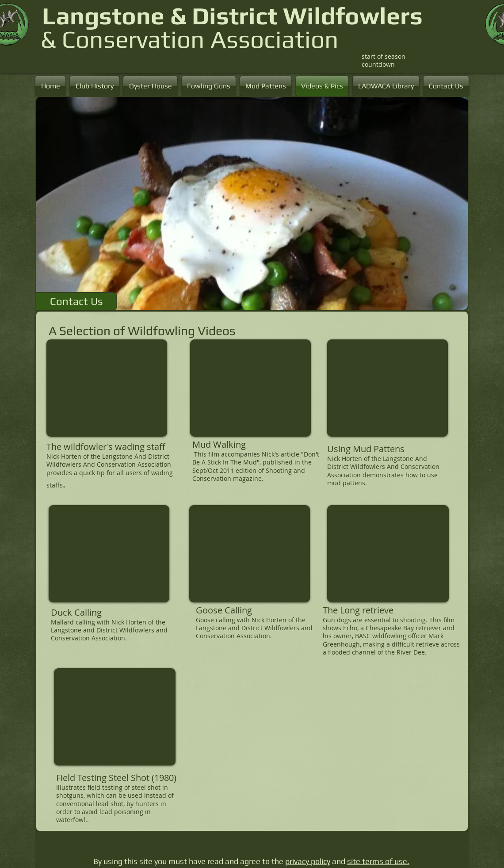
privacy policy (308, 861)
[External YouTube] (107, 388)
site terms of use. (378, 861)
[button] (252, 203)
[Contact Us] (76, 301)
